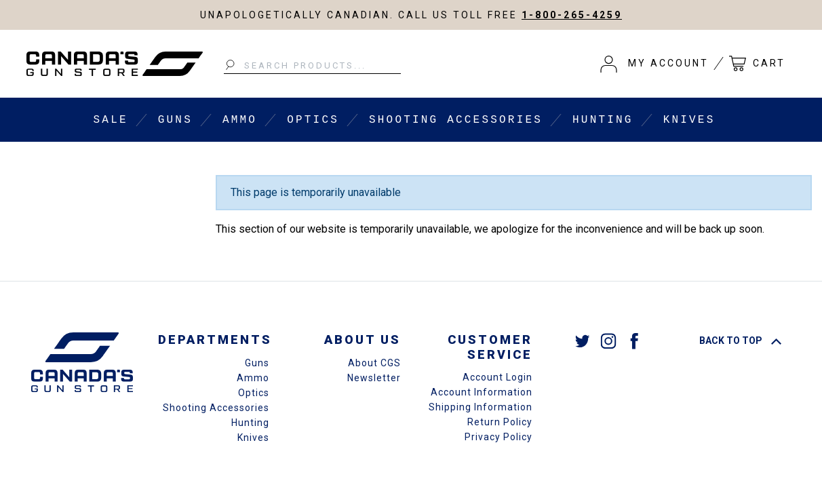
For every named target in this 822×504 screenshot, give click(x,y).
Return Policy (500, 422)
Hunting (603, 120)
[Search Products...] (312, 66)
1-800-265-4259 (572, 15)
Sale (111, 120)
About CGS (374, 363)
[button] (654, 64)
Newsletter (374, 378)
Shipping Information (481, 407)
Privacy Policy (498, 437)
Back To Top (740, 341)
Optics (313, 120)
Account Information (482, 392)
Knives (689, 120)
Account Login (497, 377)
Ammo (240, 120)
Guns (175, 120)
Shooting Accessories (456, 120)
